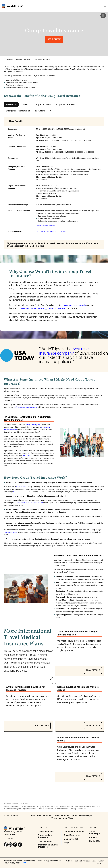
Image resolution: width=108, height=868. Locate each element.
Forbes (52, 308)
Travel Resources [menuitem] (72, 835)
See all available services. (46, 225)
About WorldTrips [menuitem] (94, 833)
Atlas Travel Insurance (41, 815)
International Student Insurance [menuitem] (48, 846)
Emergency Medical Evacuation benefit (30, 503)
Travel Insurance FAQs (62, 818)
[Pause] (103, 16)
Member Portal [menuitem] (71, 839)
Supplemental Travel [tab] (65, 104)
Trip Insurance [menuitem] (45, 841)
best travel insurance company (65, 351)
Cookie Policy (42, 861)
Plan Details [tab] (11, 104)
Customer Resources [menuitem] (74, 831)
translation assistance (24, 492)
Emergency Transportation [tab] (18, 111)
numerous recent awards (75, 305)
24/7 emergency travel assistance (26, 407)
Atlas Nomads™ (76, 696)
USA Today (42, 308)
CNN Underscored (28, 308)
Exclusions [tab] (40, 111)
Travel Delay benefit (11, 532)
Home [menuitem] (9, 59)
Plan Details (93, 670)
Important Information (13, 861)
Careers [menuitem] (93, 837)
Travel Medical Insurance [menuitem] (22, 59)
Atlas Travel (27, 456)
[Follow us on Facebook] (6, 845)
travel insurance (22, 487)
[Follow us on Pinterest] (15, 845)
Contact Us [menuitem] (95, 841)
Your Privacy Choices (15, 863)
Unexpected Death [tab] (42, 104)
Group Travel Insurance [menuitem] (42, 59)
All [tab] (51, 111)
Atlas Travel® (66, 644)
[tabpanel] (54, 183)
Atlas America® (65, 753)
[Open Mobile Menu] (105, 6)
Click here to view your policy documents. (51, 231)
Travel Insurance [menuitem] (46, 831)
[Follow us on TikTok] (20, 845)
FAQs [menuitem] (66, 843)
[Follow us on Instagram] (10, 845)
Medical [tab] (25, 104)
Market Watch (62, 308)
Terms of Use (55, 861)
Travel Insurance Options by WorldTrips (73, 815)
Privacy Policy (29, 861)
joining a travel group (33, 424)
